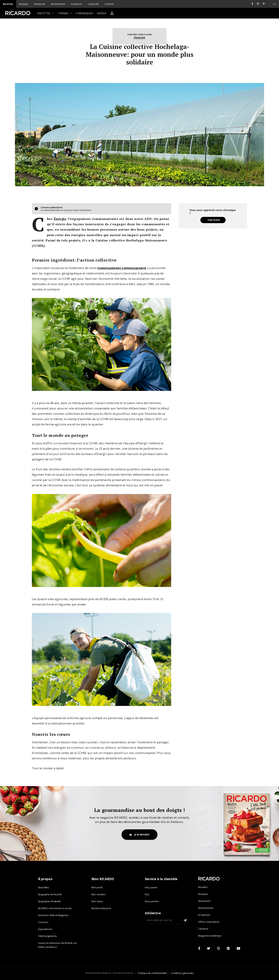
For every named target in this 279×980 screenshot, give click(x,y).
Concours (43, 922)
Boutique (24, 4)
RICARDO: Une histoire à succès (55, 908)
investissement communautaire (122, 268)
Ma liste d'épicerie (101, 908)
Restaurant (40, 4)
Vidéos (102, 13)
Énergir (140, 38)
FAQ (147, 894)
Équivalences (45, 929)
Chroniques (85, 13)
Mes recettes (98, 894)
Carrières (109, 4)
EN (248, 4)
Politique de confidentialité (152, 973)
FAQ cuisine (151, 887)
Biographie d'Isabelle (49, 901)
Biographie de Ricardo (50, 894)
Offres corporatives (209, 922)
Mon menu (97, 901)
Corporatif (93, 4)
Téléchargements (48, 936)
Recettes (8, 4)
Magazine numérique (210, 936)
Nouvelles (44, 887)
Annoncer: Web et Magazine (53, 915)
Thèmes (65, 13)
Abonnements (58, 4)
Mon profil (97, 887)
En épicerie (77, 4)
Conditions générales (182, 973)
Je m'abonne (140, 835)
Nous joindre (152, 901)
